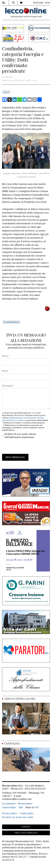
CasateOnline (9, 807)
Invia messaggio (15, 457)
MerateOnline (25, 804)
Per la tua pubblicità (26, 833)
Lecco (6, 92)
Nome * (6, 356)
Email (5, 371)
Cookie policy (27, 813)
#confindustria (11, 322)
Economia (7, 77)
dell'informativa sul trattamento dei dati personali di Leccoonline (23, 419)
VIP (37, 807)
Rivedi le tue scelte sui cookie (18, 817)
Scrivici (26, 827)
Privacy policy (9, 813)
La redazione (9, 804)
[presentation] (23, 446)
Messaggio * (8, 386)
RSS (21, 807)
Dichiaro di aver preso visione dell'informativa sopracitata (20, 436)
